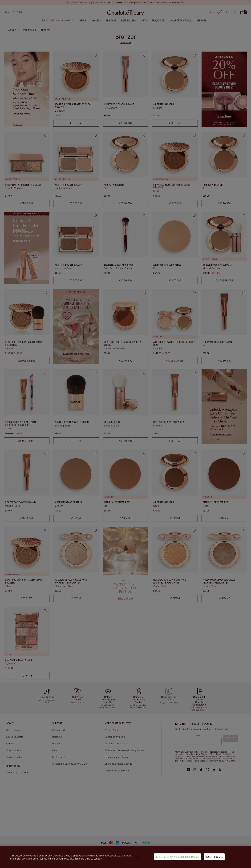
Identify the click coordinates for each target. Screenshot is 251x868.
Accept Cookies (214, 857)
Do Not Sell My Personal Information (177, 857)
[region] (125, 857)
